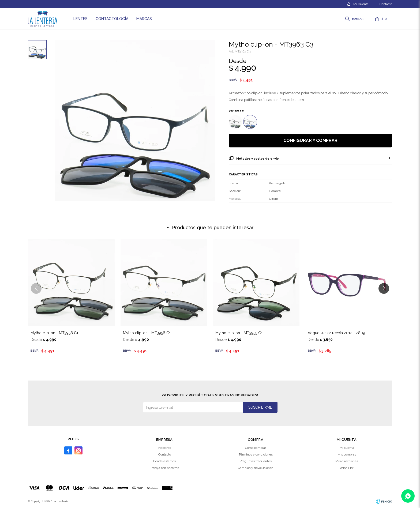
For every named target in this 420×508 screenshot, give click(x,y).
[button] (386, 299)
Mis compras (347, 454)
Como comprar (256, 448)
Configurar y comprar (310, 140)
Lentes (80, 19)
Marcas (144, 19)
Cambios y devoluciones (256, 468)
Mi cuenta (347, 448)
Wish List (347, 468)
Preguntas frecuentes (256, 461)
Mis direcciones (347, 461)
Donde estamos (164, 461)
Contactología (112, 19)
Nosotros (165, 448)
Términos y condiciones (256, 454)
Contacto (386, 4)
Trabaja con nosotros (164, 468)
